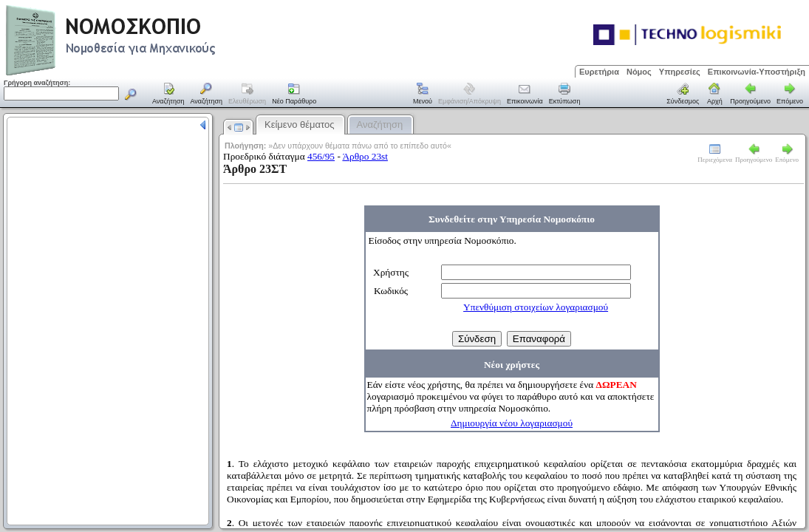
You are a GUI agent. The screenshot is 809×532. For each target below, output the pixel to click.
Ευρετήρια (599, 72)
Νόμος (639, 72)
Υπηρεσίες (680, 72)
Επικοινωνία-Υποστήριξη (757, 72)
